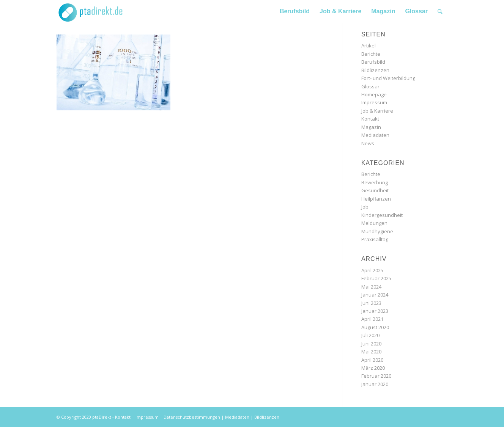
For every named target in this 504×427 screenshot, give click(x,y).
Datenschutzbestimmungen (192, 417)
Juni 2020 (371, 344)
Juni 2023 (371, 303)
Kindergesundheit (382, 215)
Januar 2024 (375, 295)
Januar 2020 (375, 384)
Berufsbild (373, 62)
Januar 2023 (375, 311)
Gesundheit (375, 190)
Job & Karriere (377, 111)
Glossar (370, 86)
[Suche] (440, 11)
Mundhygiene (377, 231)
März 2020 (373, 368)
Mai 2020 (371, 352)
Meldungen (374, 223)
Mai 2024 (371, 287)
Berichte (371, 54)
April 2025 (372, 270)
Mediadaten (375, 135)
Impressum (374, 102)
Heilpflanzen (376, 199)
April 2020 (372, 360)
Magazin (371, 127)
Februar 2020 (376, 376)
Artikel (369, 46)
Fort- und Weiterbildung (388, 78)
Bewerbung (375, 182)
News (368, 143)
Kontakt (370, 119)
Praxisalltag (375, 239)
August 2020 (375, 327)
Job (365, 207)
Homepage (374, 94)
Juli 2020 (370, 335)
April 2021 (372, 319)
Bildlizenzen (375, 70)
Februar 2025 (376, 278)
